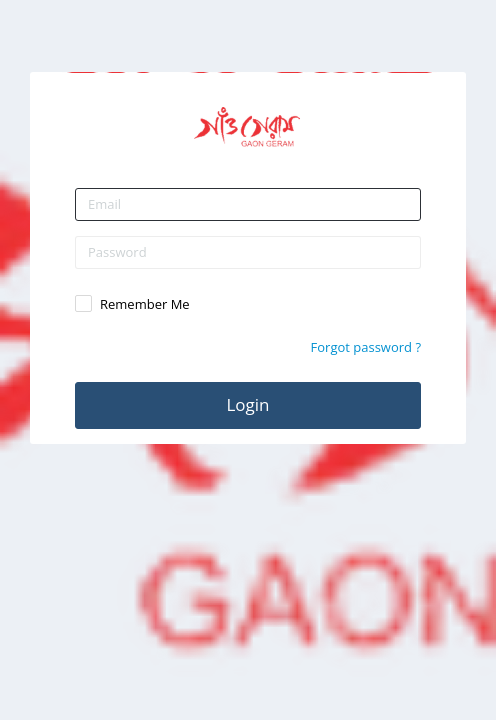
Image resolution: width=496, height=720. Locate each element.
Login (247, 404)
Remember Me (145, 304)
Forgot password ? (366, 347)
